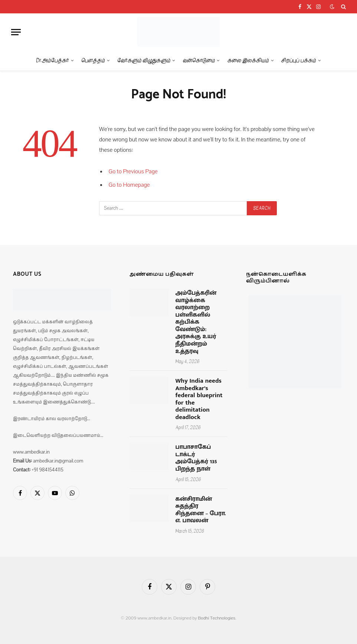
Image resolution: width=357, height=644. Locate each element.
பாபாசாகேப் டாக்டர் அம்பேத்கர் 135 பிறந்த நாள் (196, 458)
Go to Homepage (129, 185)
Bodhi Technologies (217, 618)
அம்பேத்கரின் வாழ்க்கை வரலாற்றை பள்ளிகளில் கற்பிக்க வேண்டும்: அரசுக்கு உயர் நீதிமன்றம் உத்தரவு (196, 322)
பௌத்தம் (93, 60)
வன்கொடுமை (199, 60)
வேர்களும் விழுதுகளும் (144, 60)
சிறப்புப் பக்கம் (299, 60)
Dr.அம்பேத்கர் (52, 60)
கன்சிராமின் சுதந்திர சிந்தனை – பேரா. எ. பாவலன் (201, 510)
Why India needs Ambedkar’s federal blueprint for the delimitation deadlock (199, 399)
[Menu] (16, 32)
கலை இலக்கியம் (248, 60)
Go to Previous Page (133, 171)
